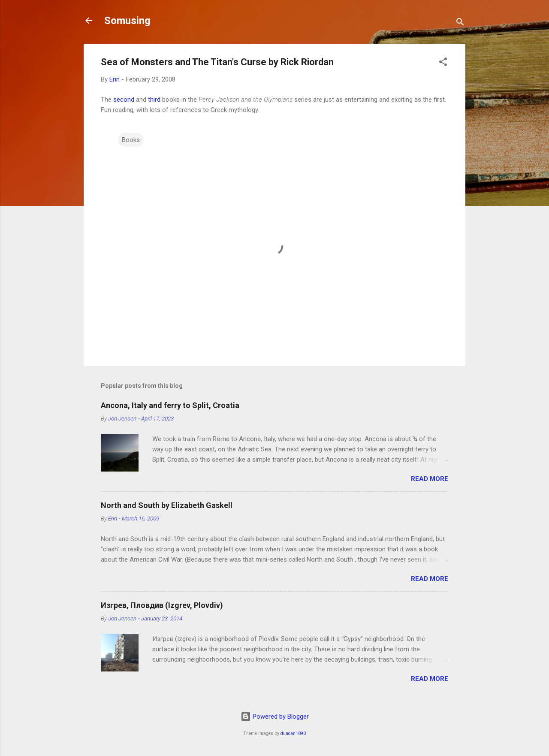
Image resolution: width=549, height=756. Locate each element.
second (124, 100)
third (154, 100)
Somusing (127, 21)
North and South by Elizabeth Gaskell (167, 505)
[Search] (460, 23)
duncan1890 (293, 733)
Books (131, 140)
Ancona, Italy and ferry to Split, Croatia (170, 405)
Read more (430, 479)
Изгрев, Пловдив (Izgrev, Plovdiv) (162, 605)
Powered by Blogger (275, 717)
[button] (443, 63)
